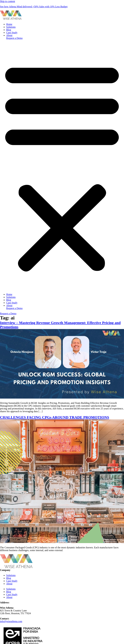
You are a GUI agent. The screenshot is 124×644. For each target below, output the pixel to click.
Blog (9, 30)
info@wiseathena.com (11, 621)
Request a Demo (14, 38)
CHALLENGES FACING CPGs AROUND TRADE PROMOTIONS (55, 417)
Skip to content (8, 1)
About (9, 35)
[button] (62, 166)
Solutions (11, 27)
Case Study (12, 33)
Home (9, 24)
